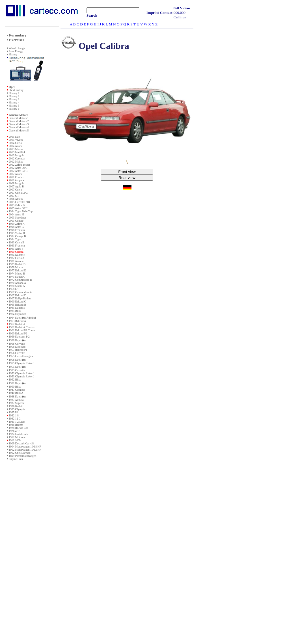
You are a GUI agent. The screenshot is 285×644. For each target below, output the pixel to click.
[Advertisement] (32, 556)
